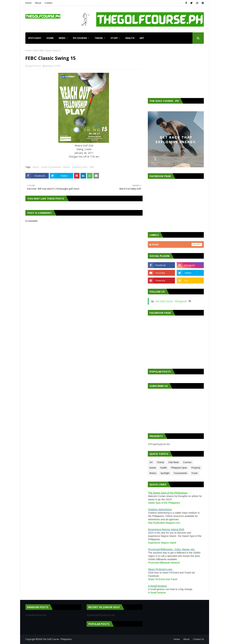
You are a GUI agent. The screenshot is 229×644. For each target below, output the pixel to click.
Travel (194, 473)
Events (36, 167)
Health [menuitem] (130, 38)
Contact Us (198, 639)
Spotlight (165, 473)
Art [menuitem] (142, 38)
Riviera (67, 167)
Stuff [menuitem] (114, 38)
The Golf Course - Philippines (171, 301)
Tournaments (180, 473)
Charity (160, 462)
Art (151, 462)
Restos (153, 473)
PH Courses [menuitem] (80, 38)
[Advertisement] (176, 71)
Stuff (35, 50)
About (38, 3)
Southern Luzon (80, 167)
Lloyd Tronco (34, 66)
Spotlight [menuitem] (35, 38)
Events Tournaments (51, 167)
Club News (174, 462)
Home (28, 3)
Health (163, 468)
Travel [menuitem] (99, 38)
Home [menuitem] (50, 38)
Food (177, 244)
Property (196, 468)
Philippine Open (179, 468)
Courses (187, 462)
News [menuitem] (62, 38)
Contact (48, 3)
